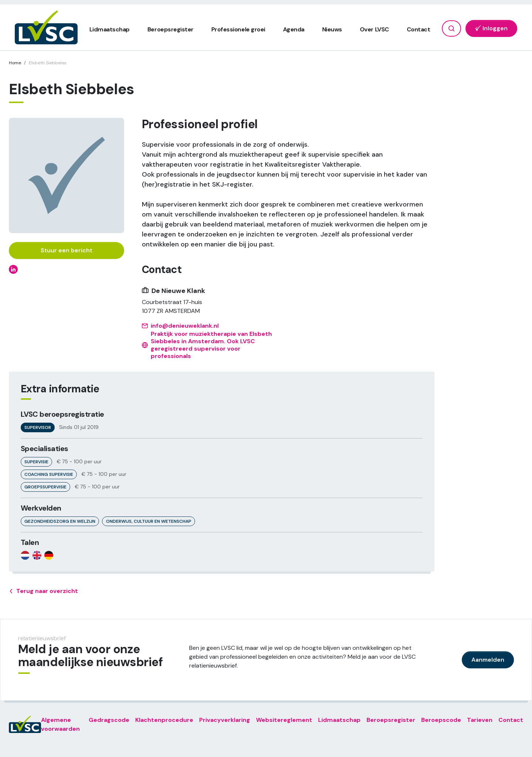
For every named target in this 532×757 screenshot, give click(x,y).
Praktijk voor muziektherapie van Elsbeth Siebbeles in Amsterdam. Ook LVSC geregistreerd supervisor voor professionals (207, 345)
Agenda (294, 29)
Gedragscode (109, 720)
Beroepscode (441, 720)
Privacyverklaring (225, 720)
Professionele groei (238, 29)
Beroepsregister (170, 29)
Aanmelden (488, 660)
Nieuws (332, 29)
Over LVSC (374, 29)
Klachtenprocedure (164, 720)
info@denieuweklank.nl (180, 326)
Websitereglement (284, 720)
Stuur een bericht (66, 250)
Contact (419, 29)
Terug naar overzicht (43, 591)
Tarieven (480, 720)
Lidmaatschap (110, 29)
